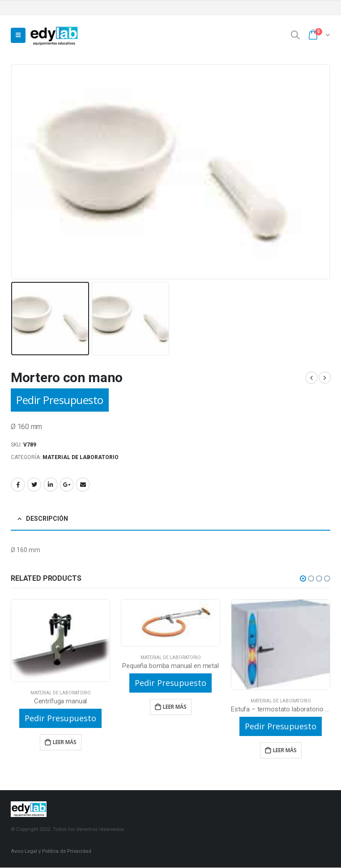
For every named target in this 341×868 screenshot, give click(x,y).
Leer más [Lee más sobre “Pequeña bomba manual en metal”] (175, 707)
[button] (303, 579)
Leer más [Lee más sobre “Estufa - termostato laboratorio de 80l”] (285, 750)
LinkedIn (51, 485)
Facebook (18, 485)
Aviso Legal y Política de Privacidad (51, 851)
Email (83, 485)
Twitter (34, 485)
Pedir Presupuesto (60, 400)
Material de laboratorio (81, 457)
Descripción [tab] (47, 519)
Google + (67, 485)
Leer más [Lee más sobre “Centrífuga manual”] (65, 742)
